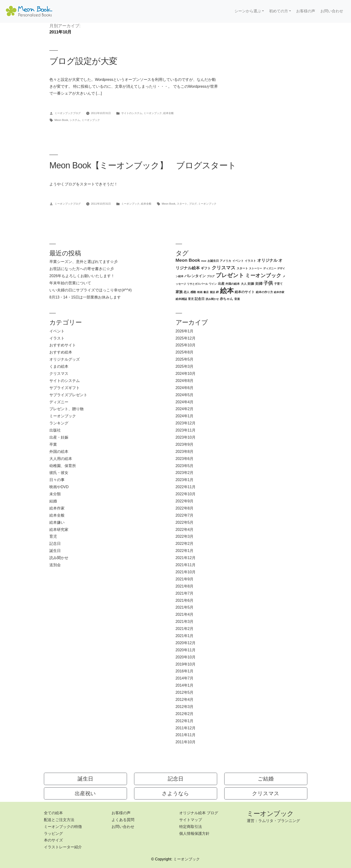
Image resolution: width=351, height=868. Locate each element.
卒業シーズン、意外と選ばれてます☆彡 (84, 262)
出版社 (55, 430)
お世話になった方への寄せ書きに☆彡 (82, 269)
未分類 (55, 494)
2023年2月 (185, 473)
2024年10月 (186, 374)
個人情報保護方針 (194, 834)
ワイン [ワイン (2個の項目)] (213, 284)
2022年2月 (185, 544)
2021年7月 (185, 593)
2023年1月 (185, 480)
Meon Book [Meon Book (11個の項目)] (188, 260)
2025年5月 (185, 359)
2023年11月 (186, 430)
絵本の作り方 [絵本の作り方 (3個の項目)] (264, 292)
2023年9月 (185, 444)
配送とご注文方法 (59, 820)
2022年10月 (186, 494)
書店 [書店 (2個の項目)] (206, 292)
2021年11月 (186, 565)
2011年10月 (186, 742)
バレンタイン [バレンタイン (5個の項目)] (195, 276)
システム (75, 120)
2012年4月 (185, 700)
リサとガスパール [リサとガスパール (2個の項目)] (197, 284)
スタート (182, 204)
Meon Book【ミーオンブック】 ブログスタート (143, 165)
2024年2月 (185, 409)
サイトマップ (191, 820)
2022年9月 (185, 501)
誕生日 (55, 551)
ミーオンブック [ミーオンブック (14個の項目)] (263, 275)
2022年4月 (185, 530)
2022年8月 (185, 508)
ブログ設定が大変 (83, 61)
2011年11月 (186, 735)
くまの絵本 (59, 366)
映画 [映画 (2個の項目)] (200, 292)
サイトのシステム (132, 113)
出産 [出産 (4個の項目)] (221, 284)
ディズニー (59, 402)
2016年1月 (185, 671)
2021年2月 (185, 629)
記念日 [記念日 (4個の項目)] (200, 299)
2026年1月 (185, 331)
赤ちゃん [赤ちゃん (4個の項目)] (226, 299)
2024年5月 (185, 395)
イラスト (57, 338)
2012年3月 (185, 707)
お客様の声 (306, 11)
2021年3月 (185, 622)
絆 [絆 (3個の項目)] (217, 292)
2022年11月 (186, 487)
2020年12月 (186, 643)
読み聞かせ (59, 558)
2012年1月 (185, 721)
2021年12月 (186, 558)
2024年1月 (185, 416)
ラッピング (53, 834)
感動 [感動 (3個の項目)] (193, 292)
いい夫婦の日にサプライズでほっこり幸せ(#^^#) (91, 290)
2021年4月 (185, 614)
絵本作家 (57, 508)
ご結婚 (266, 779)
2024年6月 (185, 388)
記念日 (55, 544)
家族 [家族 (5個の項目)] (179, 292)
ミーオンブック (153, 113)
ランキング (59, 423)
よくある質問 (123, 820)
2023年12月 (186, 423)
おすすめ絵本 (61, 352)
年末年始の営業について (70, 283)
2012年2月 (185, 714)
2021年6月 (185, 600)
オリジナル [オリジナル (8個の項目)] (267, 260)
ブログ (193, 204)
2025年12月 (186, 338)
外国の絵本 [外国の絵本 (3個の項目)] (233, 284)
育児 (53, 536)
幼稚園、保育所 (63, 466)
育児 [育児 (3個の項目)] (191, 299)
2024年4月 (185, 402)
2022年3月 (185, 536)
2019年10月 (186, 664)
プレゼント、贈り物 (66, 409)
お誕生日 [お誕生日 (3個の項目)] (213, 261)
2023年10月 (186, 437)
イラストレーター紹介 (63, 847)
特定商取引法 (191, 827)
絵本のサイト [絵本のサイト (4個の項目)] (245, 292)
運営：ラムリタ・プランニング (273, 821)
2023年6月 (185, 459)
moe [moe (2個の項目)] (204, 261)
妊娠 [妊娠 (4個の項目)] (251, 284)
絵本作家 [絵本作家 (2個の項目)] (279, 292)
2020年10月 (186, 657)
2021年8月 (185, 586)
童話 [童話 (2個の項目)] (212, 292)
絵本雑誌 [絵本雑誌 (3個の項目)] (181, 299)
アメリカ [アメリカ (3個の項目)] (225, 261)
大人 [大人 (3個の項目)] (244, 284)
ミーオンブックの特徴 (63, 827)
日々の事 (57, 480)
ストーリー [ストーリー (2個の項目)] (255, 268)
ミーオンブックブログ (68, 113)
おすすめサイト (63, 345)
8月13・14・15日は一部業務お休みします (85, 297)
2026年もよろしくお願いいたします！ (82, 276)
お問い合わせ (332, 11)
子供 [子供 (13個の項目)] (268, 283)
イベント (57, 331)
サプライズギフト (65, 388)
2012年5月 (185, 692)
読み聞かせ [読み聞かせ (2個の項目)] (212, 299)
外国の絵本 (59, 452)
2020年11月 (186, 650)
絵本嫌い (57, 522)
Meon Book (61, 120)
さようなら (175, 793)
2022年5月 (185, 522)
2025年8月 (185, 352)
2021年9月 (185, 579)
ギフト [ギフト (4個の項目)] (206, 268)
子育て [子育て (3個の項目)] (278, 284)
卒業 (53, 444)
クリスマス (59, 374)
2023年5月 (185, 466)
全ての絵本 (53, 813)
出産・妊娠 (59, 437)
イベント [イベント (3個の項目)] (238, 261)
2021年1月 (185, 636)
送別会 (55, 565)
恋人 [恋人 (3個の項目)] (187, 292)
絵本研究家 (59, 530)
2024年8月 (185, 381)
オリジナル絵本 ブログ (199, 813)
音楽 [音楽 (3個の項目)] (237, 299)
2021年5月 (185, 607)
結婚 (53, 501)
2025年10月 (186, 345)
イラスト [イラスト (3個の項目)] (250, 261)
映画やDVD (59, 487)
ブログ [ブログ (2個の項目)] (211, 276)
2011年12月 (186, 728)
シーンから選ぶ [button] (248, 11)
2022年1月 (185, 551)
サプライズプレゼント (68, 395)
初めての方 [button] (279, 11)
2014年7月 (185, 678)
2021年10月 (186, 572)
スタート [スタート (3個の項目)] (242, 268)
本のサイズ (53, 840)
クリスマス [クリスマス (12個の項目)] (224, 268)
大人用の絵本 (61, 459)
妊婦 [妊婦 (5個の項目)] (259, 283)
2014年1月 (185, 685)
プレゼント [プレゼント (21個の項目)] (230, 275)
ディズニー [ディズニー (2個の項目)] (270, 268)
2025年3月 (185, 366)
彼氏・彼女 (59, 473)
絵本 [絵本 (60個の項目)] (227, 291)
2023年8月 (185, 452)
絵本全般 (168, 113)
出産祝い (85, 793)
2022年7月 (185, 515)
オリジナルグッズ (65, 359)
